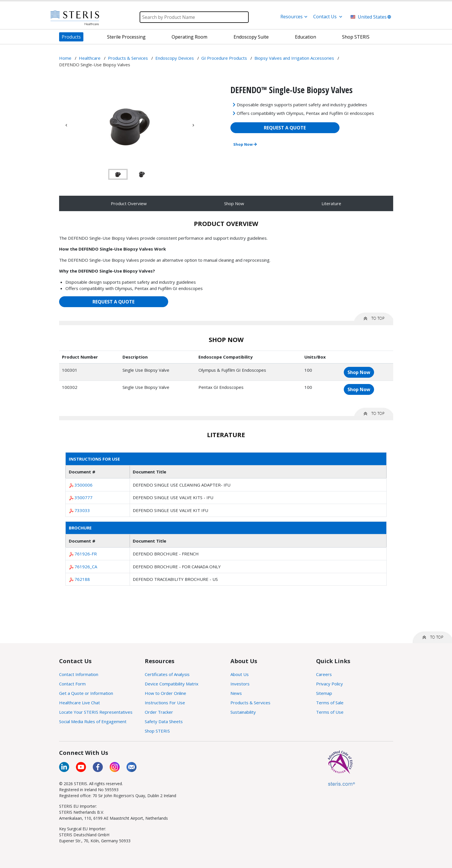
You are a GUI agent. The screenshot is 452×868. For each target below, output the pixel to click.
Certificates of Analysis (167, 674)
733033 (82, 510)
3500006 (84, 485)
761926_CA (86, 567)
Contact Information (79, 674)
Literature (331, 203)
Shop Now (245, 144)
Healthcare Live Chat (80, 703)
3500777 (84, 497)
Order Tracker (159, 712)
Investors (240, 684)
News (236, 693)
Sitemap (324, 693)
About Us (240, 674)
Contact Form (72, 684)
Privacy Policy (330, 684)
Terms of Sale (330, 703)
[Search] (194, 17)
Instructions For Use (165, 703)
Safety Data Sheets (164, 721)
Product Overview (129, 203)
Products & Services (250, 703)
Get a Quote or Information (86, 693)
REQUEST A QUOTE (285, 128)
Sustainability (243, 712)
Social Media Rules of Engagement (93, 721)
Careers (324, 674)
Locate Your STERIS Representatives (96, 712)
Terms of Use (330, 712)
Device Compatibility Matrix (172, 684)
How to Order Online (165, 693)
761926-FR (86, 554)
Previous (66, 125)
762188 (82, 579)
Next (193, 125)
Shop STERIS (157, 731)
